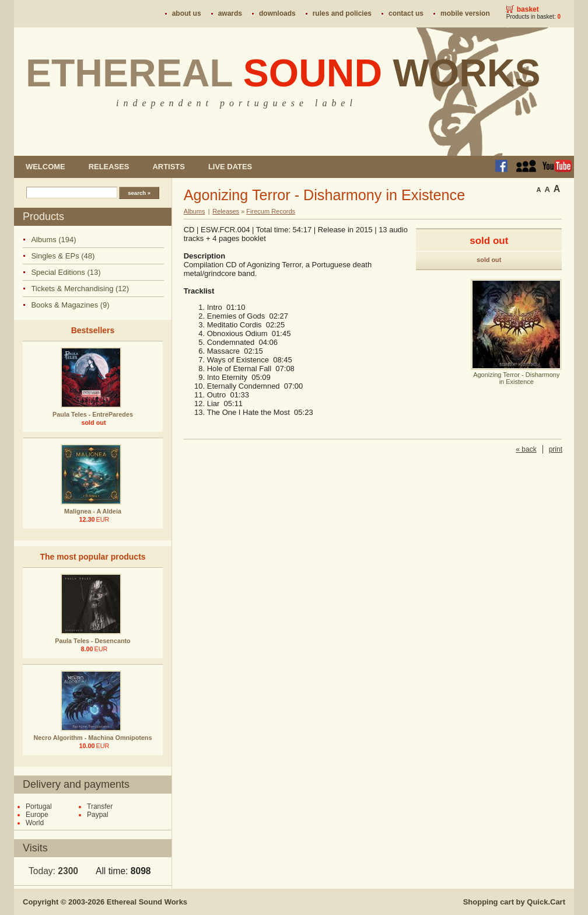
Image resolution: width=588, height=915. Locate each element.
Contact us (406, 13)
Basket (528, 9)
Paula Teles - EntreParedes (93, 414)
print (556, 449)
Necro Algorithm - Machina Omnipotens (93, 738)
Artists (168, 167)
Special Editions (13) (66, 272)
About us (187, 13)
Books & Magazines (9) (70, 305)
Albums (195, 211)
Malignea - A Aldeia (93, 511)
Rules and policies (342, 13)
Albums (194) (53, 240)
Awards (230, 13)
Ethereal (283, 73)
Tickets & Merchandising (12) (80, 289)
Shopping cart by (514, 902)
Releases (109, 167)
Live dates (230, 167)
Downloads (277, 13)
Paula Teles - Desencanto (92, 641)
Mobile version (465, 13)
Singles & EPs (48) (63, 256)
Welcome (45, 167)
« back (526, 449)
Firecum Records (271, 211)
